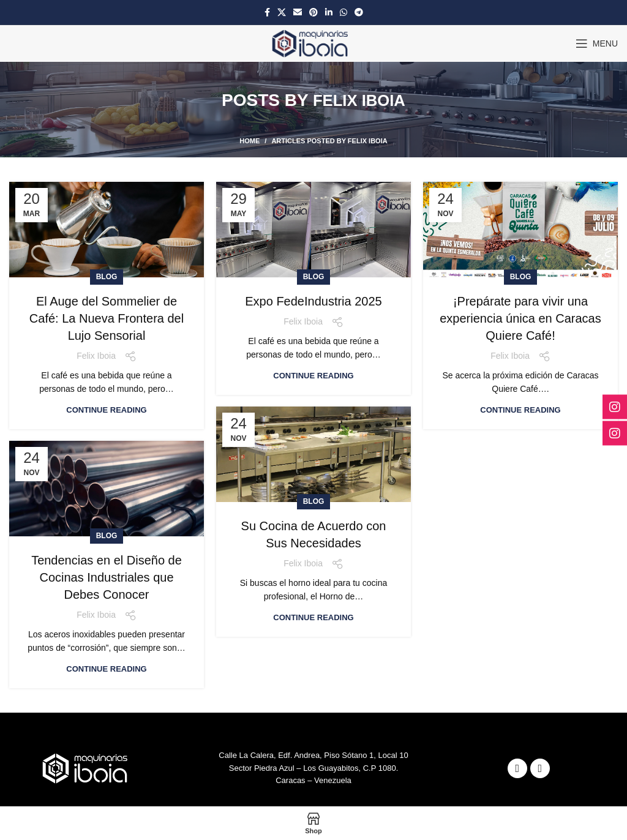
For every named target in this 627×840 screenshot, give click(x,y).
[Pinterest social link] (313, 12)
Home (250, 102)
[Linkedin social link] (329, 12)
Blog (107, 237)
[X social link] (282, 12)
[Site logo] (314, 43)
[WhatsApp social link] (344, 12)
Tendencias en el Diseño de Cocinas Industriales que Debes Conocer (107, 538)
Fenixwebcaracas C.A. (434, 789)
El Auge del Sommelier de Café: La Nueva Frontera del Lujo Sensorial (107, 279)
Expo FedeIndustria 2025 (313, 261)
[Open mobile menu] (597, 43)
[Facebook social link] (267, 12)
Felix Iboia (359, 81)
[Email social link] (298, 12)
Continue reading (106, 370)
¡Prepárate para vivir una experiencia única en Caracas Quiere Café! (520, 279)
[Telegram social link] (359, 12)
